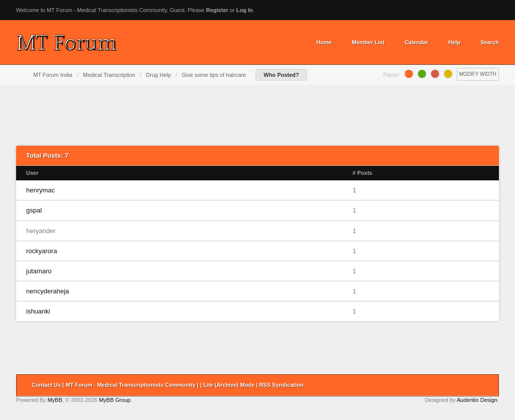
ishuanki (38, 311)
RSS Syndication (281, 385)
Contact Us (46, 385)
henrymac (40, 190)
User (32, 173)
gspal (34, 210)
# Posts (362, 173)
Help (454, 42)
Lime (422, 74)
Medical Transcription (109, 75)
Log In (245, 10)
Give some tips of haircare (214, 75)
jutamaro (39, 271)
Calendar (416, 42)
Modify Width (478, 74)
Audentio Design (477, 400)
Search (490, 42)
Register (217, 10)
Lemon (448, 74)
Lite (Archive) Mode (229, 385)
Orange (409, 74)
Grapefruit (435, 74)
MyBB (55, 400)
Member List (368, 42)
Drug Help (158, 75)
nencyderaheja (48, 291)
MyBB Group (115, 400)
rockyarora (41, 251)
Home (324, 42)
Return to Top (488, 385)
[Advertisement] (257, 115)
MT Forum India (53, 75)
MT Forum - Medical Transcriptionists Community (131, 385)
